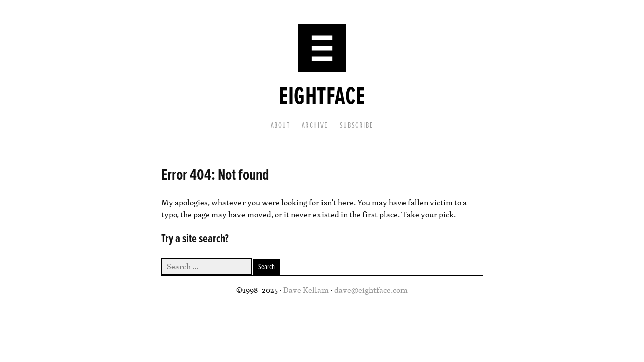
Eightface (322, 97)
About (280, 125)
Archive (315, 125)
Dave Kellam (306, 290)
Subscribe (356, 125)
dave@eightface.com (371, 290)
